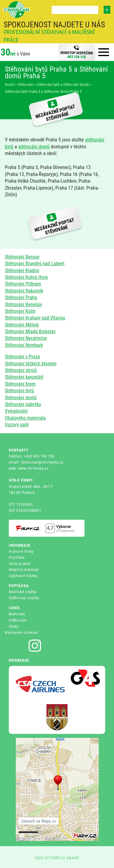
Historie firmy (21, 551)
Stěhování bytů (19, 391)
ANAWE (73, 858)
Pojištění (17, 557)
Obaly (14, 626)
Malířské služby (23, 592)
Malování (17, 614)
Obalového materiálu (25, 418)
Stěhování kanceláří (24, 377)
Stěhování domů (21, 398)
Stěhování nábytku (23, 404)
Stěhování (18, 620)
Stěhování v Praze (22, 357)
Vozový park (17, 425)
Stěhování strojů (21, 370)
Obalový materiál (24, 570)
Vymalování (16, 411)
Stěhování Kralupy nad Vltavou (35, 318)
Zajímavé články (23, 576)
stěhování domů (34, 147)
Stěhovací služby (24, 598)
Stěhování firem (20, 384)
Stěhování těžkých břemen (31, 364)
